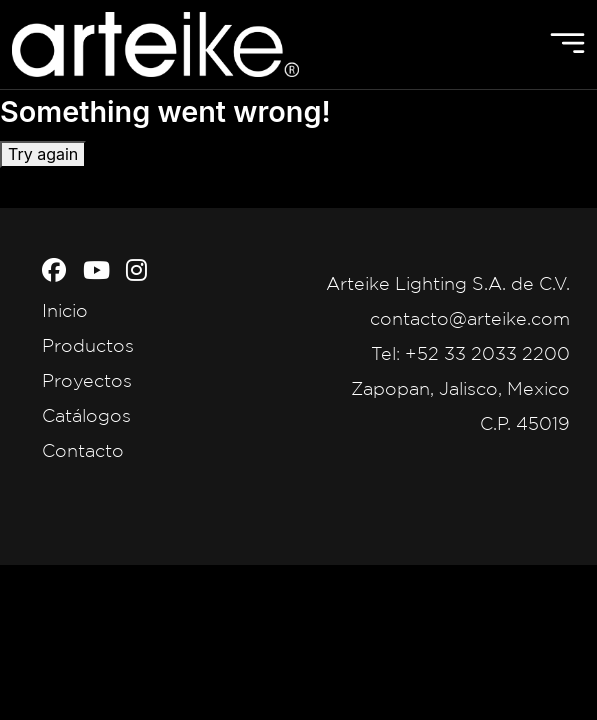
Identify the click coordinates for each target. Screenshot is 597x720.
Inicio (65, 310)
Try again (43, 154)
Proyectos (87, 380)
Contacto (83, 450)
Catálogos (86, 415)
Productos (88, 345)
